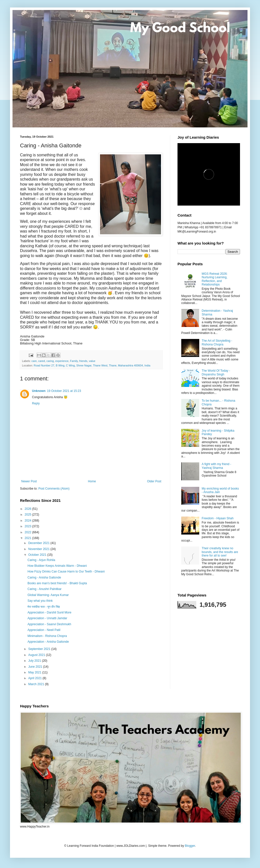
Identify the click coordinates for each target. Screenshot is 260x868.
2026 (28, 509)
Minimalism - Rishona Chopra (47, 636)
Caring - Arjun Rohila (41, 560)
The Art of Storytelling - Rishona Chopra (217, 342)
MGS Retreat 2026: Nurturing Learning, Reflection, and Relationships (215, 279)
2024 (28, 521)
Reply (36, 403)
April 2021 (35, 678)
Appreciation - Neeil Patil (44, 630)
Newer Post (29, 481)
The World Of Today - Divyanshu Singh (216, 372)
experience (62, 361)
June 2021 (36, 667)
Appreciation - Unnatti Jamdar (47, 618)
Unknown (39, 391)
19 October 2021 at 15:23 (64, 391)
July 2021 (35, 661)
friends (83, 361)
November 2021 (39, 549)
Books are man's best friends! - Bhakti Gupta (57, 583)
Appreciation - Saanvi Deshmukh (49, 624)
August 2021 (37, 655)
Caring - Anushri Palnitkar (44, 589)
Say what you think (40, 601)
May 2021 (35, 672)
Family (74, 361)
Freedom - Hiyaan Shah (218, 518)
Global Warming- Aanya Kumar (48, 595)
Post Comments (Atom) (54, 489)
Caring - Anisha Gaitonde (44, 578)
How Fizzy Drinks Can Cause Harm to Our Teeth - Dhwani (66, 572)
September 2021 (40, 649)
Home (92, 481)
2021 (28, 538)
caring (50, 361)
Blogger (190, 846)
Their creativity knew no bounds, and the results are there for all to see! (220, 552)
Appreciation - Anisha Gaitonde (48, 642)
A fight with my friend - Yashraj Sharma (216, 466)
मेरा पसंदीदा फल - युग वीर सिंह (44, 607)
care (34, 361)
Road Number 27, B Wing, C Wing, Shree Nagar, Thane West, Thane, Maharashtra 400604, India (92, 365)
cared (42, 361)
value (92, 361)
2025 (28, 515)
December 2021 (39, 543)
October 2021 (38, 555)
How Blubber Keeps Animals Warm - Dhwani (57, 566)
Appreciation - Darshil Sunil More (49, 612)
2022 (28, 532)
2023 (28, 526)
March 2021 (37, 684)
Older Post (154, 481)
